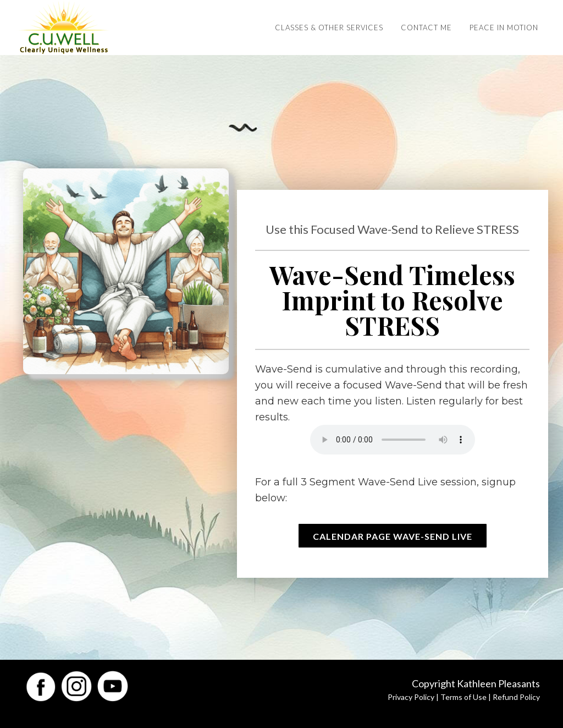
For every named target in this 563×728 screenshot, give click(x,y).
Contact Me (426, 28)
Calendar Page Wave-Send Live (393, 536)
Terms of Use (463, 697)
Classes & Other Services (329, 28)
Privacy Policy (411, 697)
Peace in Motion (504, 28)
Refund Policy (516, 697)
